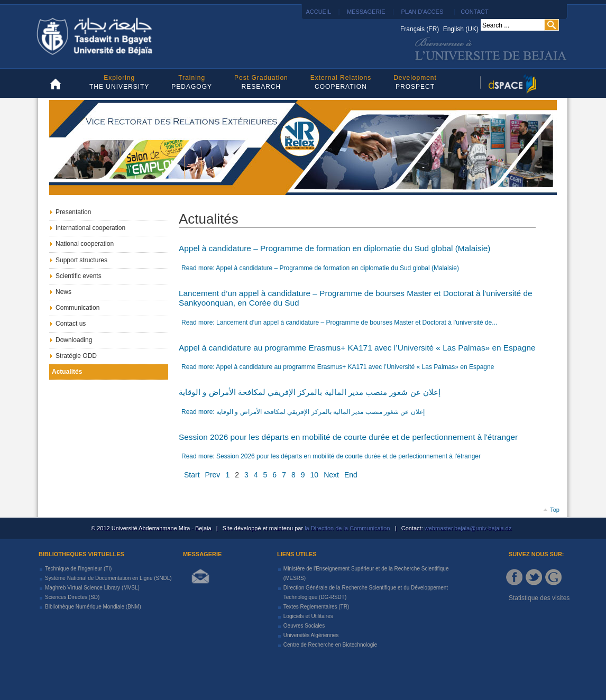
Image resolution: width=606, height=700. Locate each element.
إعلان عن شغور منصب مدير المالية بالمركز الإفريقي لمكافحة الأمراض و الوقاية (310, 392)
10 (315, 475)
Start (192, 475)
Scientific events (79, 276)
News (63, 292)
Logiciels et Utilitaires (308, 616)
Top (555, 510)
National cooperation (85, 244)
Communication (77, 308)
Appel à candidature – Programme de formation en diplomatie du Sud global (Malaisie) (334, 248)
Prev (213, 475)
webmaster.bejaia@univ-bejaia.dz (467, 528)
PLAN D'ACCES (422, 12)
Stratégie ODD (76, 356)
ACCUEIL (318, 12)
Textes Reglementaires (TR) (316, 607)
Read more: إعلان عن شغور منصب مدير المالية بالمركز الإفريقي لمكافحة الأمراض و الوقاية (303, 412)
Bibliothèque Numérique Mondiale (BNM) (93, 607)
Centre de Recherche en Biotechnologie (330, 645)
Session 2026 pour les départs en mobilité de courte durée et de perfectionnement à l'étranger (348, 437)
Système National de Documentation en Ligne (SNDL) (108, 578)
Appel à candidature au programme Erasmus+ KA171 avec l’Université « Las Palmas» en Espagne (357, 348)
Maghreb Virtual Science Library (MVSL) (92, 588)
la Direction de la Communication (347, 528)
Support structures (81, 260)
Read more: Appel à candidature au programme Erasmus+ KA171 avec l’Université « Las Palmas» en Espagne (338, 367)
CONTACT (474, 12)
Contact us (71, 324)
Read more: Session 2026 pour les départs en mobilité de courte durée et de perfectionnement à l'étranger (331, 456)
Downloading (74, 340)
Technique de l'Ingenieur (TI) (78, 569)
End (351, 475)
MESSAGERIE (366, 12)
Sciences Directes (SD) (72, 597)
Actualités (67, 372)
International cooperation (90, 228)
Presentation (73, 212)
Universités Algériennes (311, 635)
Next (331, 475)
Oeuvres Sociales (304, 626)
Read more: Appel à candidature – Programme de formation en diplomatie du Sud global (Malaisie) (320, 268)
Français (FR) (421, 29)
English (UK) (461, 29)
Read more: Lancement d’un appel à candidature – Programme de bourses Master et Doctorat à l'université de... (339, 323)
